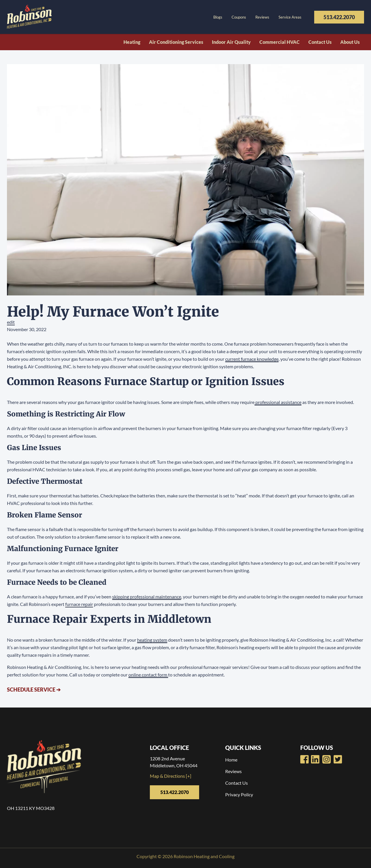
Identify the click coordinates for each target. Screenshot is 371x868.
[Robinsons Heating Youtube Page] (315, 759)
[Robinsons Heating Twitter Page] (338, 759)
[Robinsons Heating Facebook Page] (304, 759)
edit (11, 322)
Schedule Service (34, 690)
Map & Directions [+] (171, 776)
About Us (350, 42)
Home (231, 760)
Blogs (218, 17)
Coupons (239, 17)
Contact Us (320, 42)
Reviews (262, 17)
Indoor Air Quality (231, 42)
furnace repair (79, 604)
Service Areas (290, 17)
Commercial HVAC (280, 42)
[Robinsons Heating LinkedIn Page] (327, 759)
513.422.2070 (339, 17)
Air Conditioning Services (176, 42)
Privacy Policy (239, 794)
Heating (132, 42)
